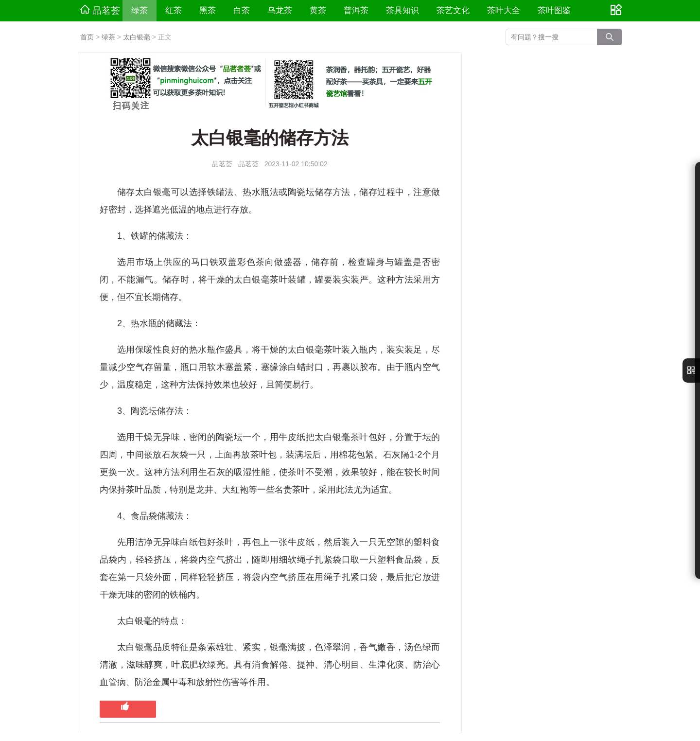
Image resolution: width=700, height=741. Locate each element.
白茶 (242, 10)
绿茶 (140, 10)
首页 (87, 37)
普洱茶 (356, 10)
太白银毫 (137, 37)
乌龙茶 (280, 10)
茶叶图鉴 (554, 10)
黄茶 (318, 10)
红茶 (174, 10)
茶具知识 (402, 10)
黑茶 (208, 10)
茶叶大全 (504, 10)
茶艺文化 (453, 10)
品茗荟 (100, 10)
